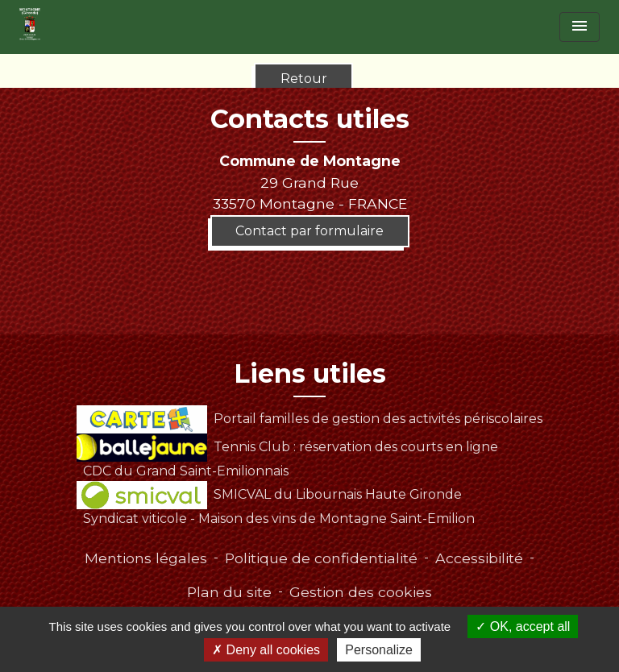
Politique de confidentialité (321, 558)
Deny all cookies (266, 650)
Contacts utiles (310, 119)
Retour (304, 79)
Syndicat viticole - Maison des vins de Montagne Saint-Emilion (279, 519)
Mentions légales (146, 558)
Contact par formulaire (309, 231)
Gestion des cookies (361, 592)
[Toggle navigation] (580, 27)
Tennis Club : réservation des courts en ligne (287, 447)
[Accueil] (30, 24)
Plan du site (229, 592)
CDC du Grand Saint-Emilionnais (186, 471)
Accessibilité (479, 558)
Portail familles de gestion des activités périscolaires (309, 419)
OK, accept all (523, 626)
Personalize (379, 650)
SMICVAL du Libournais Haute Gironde (269, 494)
